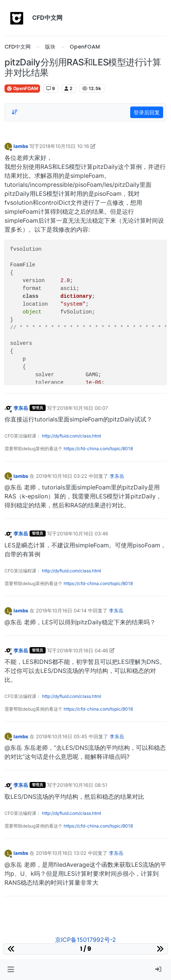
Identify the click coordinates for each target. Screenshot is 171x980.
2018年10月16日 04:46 (83, 650)
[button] (11, 970)
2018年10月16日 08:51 (82, 785)
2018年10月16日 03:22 (62, 476)
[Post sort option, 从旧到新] (15, 112)
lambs (21, 146)
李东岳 (21, 408)
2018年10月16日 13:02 (61, 853)
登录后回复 (147, 112)
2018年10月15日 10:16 (64, 146)
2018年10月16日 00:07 (82, 408)
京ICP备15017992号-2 (85, 940)
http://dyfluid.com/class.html (71, 436)
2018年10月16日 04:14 (61, 610)
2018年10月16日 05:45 (62, 736)
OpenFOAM (22, 88)
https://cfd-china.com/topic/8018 (98, 449)
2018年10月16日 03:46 (83, 534)
